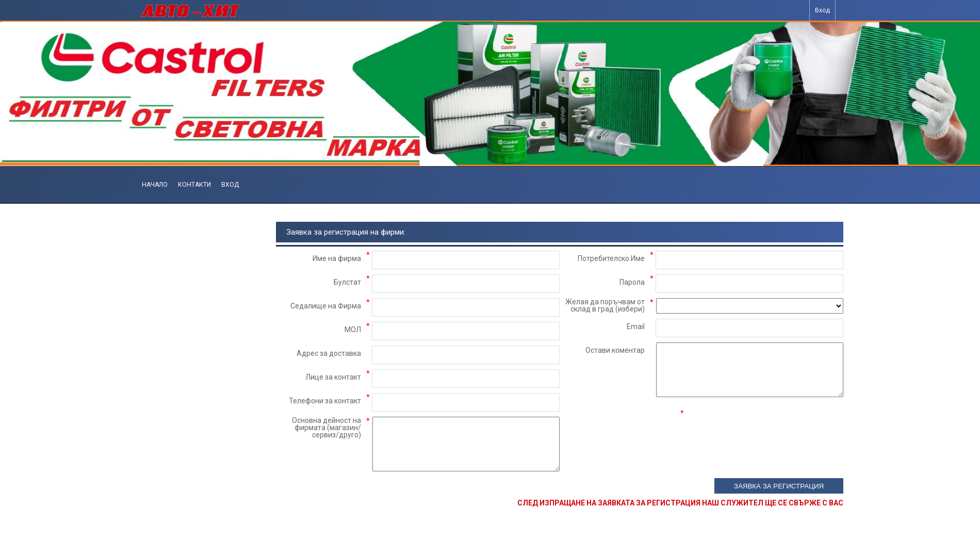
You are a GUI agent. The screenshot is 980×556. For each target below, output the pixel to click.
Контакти (194, 185)
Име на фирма (337, 258)
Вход (822, 10)
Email (636, 326)
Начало (155, 185)
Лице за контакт (333, 377)
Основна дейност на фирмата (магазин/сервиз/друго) (326, 428)
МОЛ (353, 330)
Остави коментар (615, 350)
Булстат (347, 282)
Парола (632, 282)
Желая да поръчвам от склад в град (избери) (605, 305)
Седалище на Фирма (326, 306)
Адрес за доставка (329, 353)
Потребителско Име (611, 258)
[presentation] (765, 429)
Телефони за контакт (325, 401)
